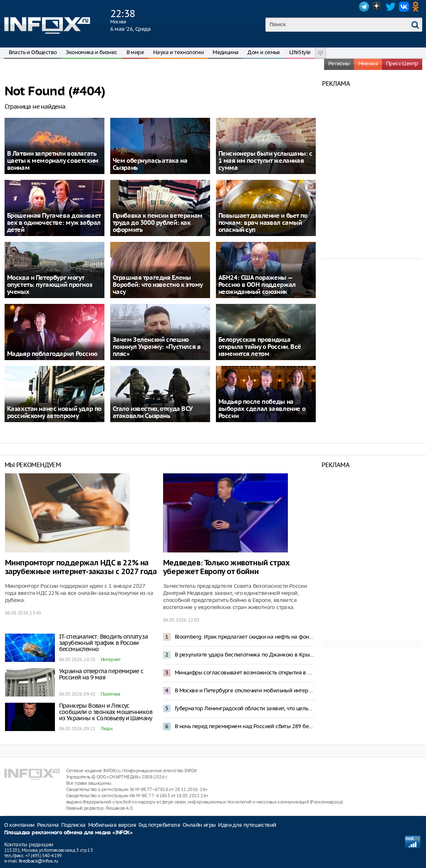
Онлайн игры (199, 825)
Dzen (377, 7)
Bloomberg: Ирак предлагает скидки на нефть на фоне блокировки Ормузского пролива (245, 637)
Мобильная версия (112, 825)
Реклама (48, 825)
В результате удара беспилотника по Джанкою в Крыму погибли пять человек (245, 655)
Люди (107, 729)
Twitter (391, 7)
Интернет (111, 659)
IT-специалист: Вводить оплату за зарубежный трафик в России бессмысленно (104, 643)
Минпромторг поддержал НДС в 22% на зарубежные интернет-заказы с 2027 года (81, 567)
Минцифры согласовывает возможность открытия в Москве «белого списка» (245, 673)
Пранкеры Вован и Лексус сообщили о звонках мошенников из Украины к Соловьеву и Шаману (106, 712)
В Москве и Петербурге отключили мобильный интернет (245, 690)
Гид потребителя (159, 825)
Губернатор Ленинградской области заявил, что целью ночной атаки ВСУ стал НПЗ (245, 708)
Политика (110, 694)
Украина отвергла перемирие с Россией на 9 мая (101, 674)
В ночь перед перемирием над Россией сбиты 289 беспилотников (245, 726)
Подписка (73, 825)
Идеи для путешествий (247, 825)
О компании (19, 825)
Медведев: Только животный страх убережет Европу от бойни (227, 567)
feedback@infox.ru (38, 861)
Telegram (364, 7)
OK (417, 7)
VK (404, 7)
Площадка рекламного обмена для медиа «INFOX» (68, 833)
